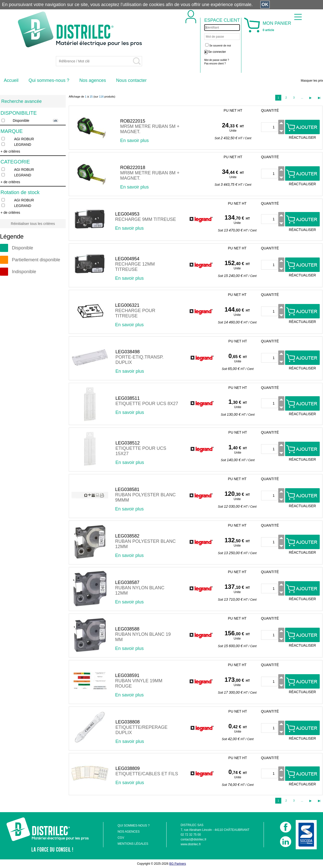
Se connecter (217, 52)
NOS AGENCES (129, 832)
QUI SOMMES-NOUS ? (134, 826)
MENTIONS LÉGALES (133, 844)
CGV (121, 838)
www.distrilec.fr (191, 844)
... (302, 98)
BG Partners (178, 864)
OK (265, 5)
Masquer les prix (312, 81)
